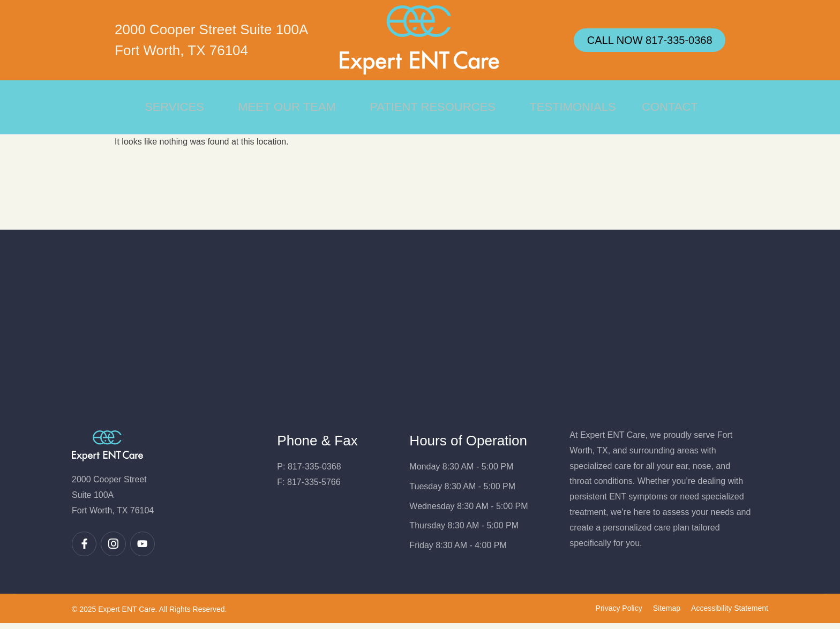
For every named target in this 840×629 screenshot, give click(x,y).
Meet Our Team (289, 107)
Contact (670, 107)
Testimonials (572, 107)
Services (175, 107)
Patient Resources (436, 107)
